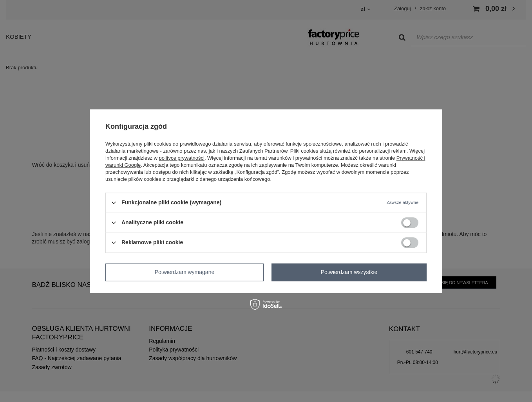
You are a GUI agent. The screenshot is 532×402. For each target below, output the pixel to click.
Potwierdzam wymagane (185, 272)
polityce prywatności (182, 158)
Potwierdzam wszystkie (349, 272)
